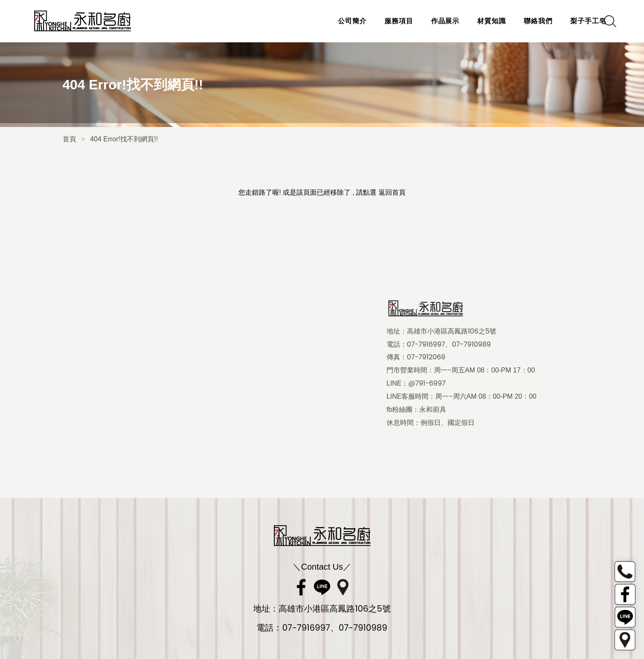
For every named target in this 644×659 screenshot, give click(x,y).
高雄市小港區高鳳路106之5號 (452, 331)
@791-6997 (427, 383)
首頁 (69, 139)
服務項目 (385, 21)
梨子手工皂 (575, 21)
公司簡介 (339, 21)
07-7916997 (426, 345)
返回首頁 (392, 192)
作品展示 (432, 21)
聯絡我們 (525, 21)
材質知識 (478, 21)
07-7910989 (471, 345)
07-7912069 (426, 357)
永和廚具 (433, 410)
